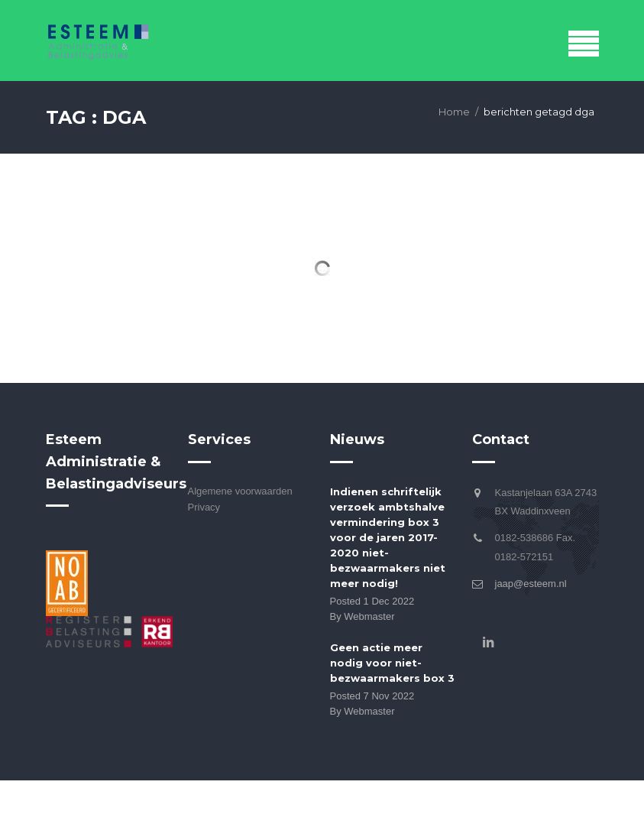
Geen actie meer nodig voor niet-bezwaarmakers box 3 (392, 663)
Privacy (204, 507)
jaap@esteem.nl (531, 584)
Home (454, 112)
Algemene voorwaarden (240, 491)
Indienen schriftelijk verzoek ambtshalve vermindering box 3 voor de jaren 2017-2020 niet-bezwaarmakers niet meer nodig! (388, 537)
